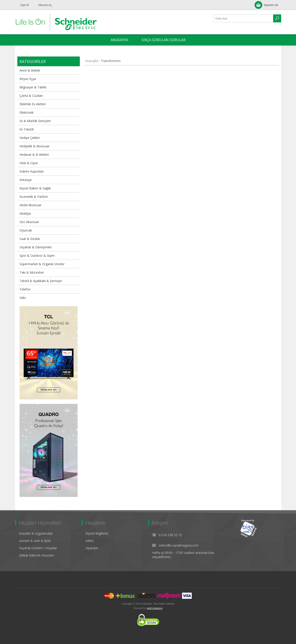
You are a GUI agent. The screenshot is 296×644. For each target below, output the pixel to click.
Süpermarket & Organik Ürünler (42, 264)
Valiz (23, 298)
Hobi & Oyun (29, 163)
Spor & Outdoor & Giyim (37, 256)
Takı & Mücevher (32, 272)
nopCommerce (155, 608)
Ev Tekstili (27, 129)
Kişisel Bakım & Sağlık (35, 188)
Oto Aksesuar (29, 222)
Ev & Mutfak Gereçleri (35, 121)
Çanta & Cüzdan (31, 96)
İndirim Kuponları (32, 171)
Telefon (25, 289)
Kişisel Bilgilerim (97, 533)
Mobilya (25, 213)
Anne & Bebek (30, 70)
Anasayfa (91, 61)
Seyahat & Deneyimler (36, 247)
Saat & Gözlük (30, 239)
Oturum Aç (45, 5)
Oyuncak (26, 230)
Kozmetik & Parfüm (34, 197)
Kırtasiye (26, 180)
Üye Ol (25, 5)
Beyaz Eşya (28, 79)
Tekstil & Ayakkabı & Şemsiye (41, 281)
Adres (90, 541)
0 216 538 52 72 (170, 535)
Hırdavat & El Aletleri (34, 155)
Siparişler (92, 548)
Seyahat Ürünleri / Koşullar (38, 548)
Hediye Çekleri (30, 138)
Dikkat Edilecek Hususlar (36, 555)
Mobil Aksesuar (30, 205)
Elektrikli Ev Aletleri (33, 104)
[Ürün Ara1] (243, 18)
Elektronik (26, 112)
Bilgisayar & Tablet (33, 87)
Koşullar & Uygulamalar (36, 533)
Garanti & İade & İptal (35, 541)
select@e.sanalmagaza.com (179, 545)
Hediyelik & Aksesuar (34, 146)
